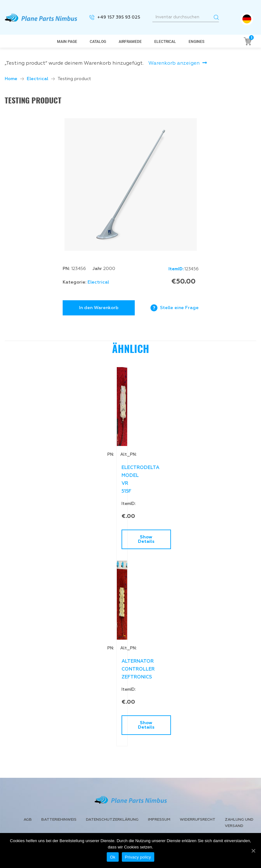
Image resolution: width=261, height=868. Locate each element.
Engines (196, 42)
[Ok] (253, 851)
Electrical (165, 42)
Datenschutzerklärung (112, 820)
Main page (67, 42)
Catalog (98, 42)
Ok (113, 857)
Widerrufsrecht (198, 820)
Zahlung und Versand (239, 823)
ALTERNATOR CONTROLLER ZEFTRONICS (130, 669)
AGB (28, 820)
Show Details (138, 539)
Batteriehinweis (59, 820)
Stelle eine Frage (179, 308)
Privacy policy (138, 857)
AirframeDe (130, 42)
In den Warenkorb (99, 308)
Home (11, 79)
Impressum (159, 820)
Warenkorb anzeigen (174, 63)
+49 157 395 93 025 (119, 17)
